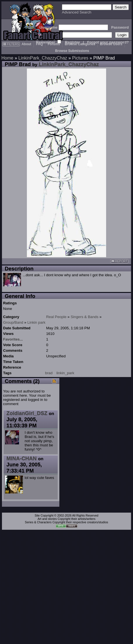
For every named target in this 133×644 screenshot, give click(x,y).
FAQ (40, 44)
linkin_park (65, 373)
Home (7, 58)
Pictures (80, 58)
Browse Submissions (72, 51)
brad (49, 373)
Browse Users (111, 44)
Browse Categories (80, 44)
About (26, 44)
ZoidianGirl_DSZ (27, 413)
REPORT (119, 261)
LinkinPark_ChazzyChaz (43, 58)
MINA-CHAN (22, 458)
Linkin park (36, 322)
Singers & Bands (84, 317)
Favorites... (13, 339)
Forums (54, 44)
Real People (56, 317)
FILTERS (11, 44)
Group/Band (13, 322)
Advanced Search (77, 12)
